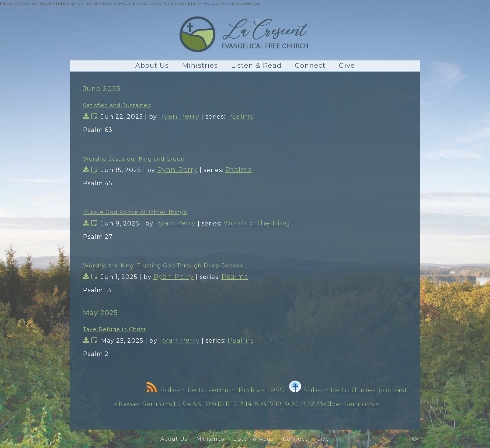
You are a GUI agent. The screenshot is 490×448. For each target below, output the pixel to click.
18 (278, 404)
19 (286, 404)
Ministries (200, 66)
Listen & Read (256, 66)
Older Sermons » (352, 404)
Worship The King (257, 223)
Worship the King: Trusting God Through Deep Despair (163, 266)
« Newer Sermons (143, 404)
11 (227, 404)
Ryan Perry (179, 116)
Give (347, 66)
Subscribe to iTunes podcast (348, 390)
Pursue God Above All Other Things (135, 212)
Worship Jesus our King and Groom (135, 159)
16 (263, 404)
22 (310, 404)
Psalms (240, 116)
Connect (310, 66)
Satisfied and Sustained (117, 105)
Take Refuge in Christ (114, 329)
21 (303, 404)
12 (234, 404)
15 (256, 404)
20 (295, 404)
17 (271, 404)
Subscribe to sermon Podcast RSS (215, 390)
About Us (152, 66)
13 (241, 404)
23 (319, 404)
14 (249, 404)
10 (220, 404)
